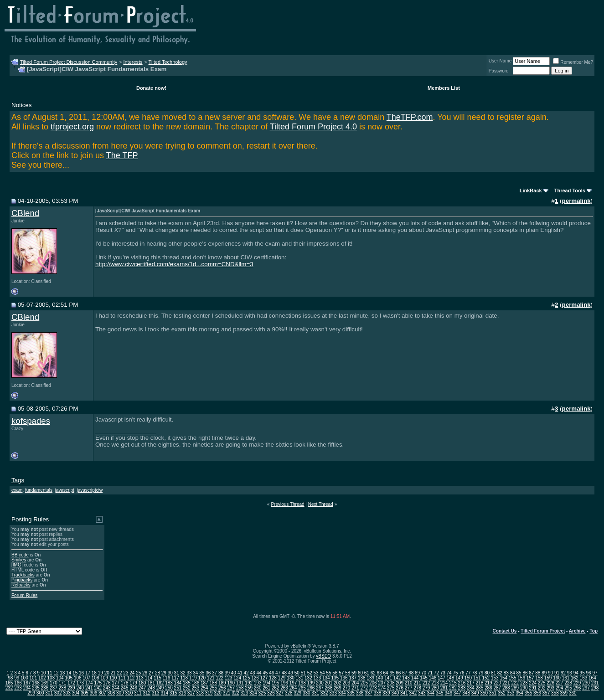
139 (370, 678)
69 (417, 673)
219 (488, 683)
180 (142, 683)
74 (449, 673)
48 (284, 673)
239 (71, 688)
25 (138, 673)
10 (44, 673)
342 (413, 693)
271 (355, 688)
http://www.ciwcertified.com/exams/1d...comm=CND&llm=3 (174, 264)
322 (235, 693)
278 (417, 688)
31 (177, 673)
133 (317, 678)
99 (17, 678)
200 (320, 683)
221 (506, 683)
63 (379, 673)
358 (555, 693)
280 (435, 688)
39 (227, 673)
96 (589, 673)
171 (63, 683)
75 (455, 673)
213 (435, 683)
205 (364, 683)
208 (391, 683)
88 (538, 673)
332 (324, 693)
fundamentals (39, 490)
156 (521, 678)
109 (104, 678)
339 (386, 693)
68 (411, 673)
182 (160, 683)
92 (563, 673)
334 (342, 693)
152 (486, 678)
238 (63, 688)
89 (544, 673)
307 (102, 693)
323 (245, 693)
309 (120, 693)
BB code (20, 555)
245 (125, 688)
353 (511, 693)
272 (364, 688)
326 (271, 693)
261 (266, 688)
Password (499, 71)
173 (80, 683)
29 (164, 673)
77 (468, 673)
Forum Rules (24, 595)
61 (367, 673)
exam (17, 490)
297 (586, 688)
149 (459, 678)
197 (293, 683)
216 (462, 683)
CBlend (25, 213)
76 (462, 673)
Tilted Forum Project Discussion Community (69, 62)
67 (405, 673)
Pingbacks (22, 580)
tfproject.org (72, 127)
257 (231, 688)
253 (196, 688)
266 (311, 688)
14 (69, 673)
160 (557, 678)
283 (462, 688)
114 (149, 678)
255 (213, 688)
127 (264, 678)
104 (60, 678)
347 (457, 693)
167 (27, 683)
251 (178, 688)
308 (111, 693)
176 (107, 683)
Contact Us (505, 631)
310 (129, 693)
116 (167, 678)
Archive (577, 631)
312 (147, 693)
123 (229, 678)
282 (453, 688)
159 (548, 678)
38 (221, 673)
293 (550, 688)
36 (208, 673)
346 (448, 693)
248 (151, 688)
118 (184, 678)
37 (214, 673)
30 (170, 673)
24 (132, 673)
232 (9, 688)
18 (94, 673)
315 (173, 693)
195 (276, 683)
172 (71, 683)
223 (524, 683)
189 (222, 683)
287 (497, 688)
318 (200, 693)
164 (592, 678)
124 (237, 678)
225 (542, 683)
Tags (18, 480)
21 (113, 673)
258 (240, 688)
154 (503, 678)
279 (426, 688)
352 (502, 693)
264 (293, 688)
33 (189, 673)
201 (329, 683)
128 (273, 678)
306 (94, 693)
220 (497, 683)
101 (34, 678)
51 (303, 673)
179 (133, 683)
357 (546, 693)
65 (392, 673)
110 (113, 678)
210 (409, 683)
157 (530, 678)
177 (116, 683)
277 (409, 688)
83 (506, 673)
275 (391, 688)
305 (85, 693)
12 (56, 673)
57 (341, 673)
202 (338, 683)
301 (49, 693)
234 (27, 688)
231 (595, 683)
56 (335, 673)
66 (398, 673)
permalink (576, 201)
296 (577, 688)
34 (195, 673)
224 (533, 683)
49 (291, 673)
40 (234, 673)
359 (564, 693)
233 (18, 688)
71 (430, 673)
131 (300, 678)
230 (586, 683)
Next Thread (321, 504)
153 (495, 678)
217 (471, 683)
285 (480, 688)
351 (493, 693)
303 (67, 693)
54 (322, 673)
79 (481, 673)
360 (573, 693)
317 (191, 693)
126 (255, 678)
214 (444, 683)
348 (466, 693)
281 (444, 688)
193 (258, 683)
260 (258, 688)
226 (550, 683)
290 (524, 688)
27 (151, 673)
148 (451, 678)
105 (69, 678)
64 (386, 673)
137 (353, 678)
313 (156, 693)
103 (51, 678)
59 (354, 673)
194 (266, 683)
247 (142, 688)
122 (219, 678)
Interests (133, 62)
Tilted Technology (168, 62)
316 (182, 693)
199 (311, 683)
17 (88, 673)
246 (133, 688)
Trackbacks (23, 575)
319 (209, 693)
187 (204, 683)
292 (542, 688)
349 (475, 693)
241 (89, 688)
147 (441, 678)
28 (157, 673)
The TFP (122, 155)
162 (575, 678)
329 (297, 693)
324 (253, 693)
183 (169, 683)
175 (98, 683)
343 (422, 693)
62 (373, 673)
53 (316, 673)
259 (249, 688)
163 (584, 678)
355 (529, 693)
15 (75, 673)
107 (86, 678)
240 (80, 688)
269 (338, 688)
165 (9, 683)
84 (513, 673)
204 (355, 683)
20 (107, 673)
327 (280, 693)
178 (125, 683)
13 (62, 673)
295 (568, 688)
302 (58, 693)
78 (474, 673)
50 (297, 673)
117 (175, 678)
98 (10, 678)
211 (417, 683)
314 (164, 693)
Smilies (19, 560)
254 (204, 688)
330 (307, 693)
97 (595, 673)
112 (131, 678)
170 (54, 683)
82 (500, 673)
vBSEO (323, 656)
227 (560, 683)
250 (169, 688)
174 (89, 683)
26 (145, 673)
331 (315, 693)
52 (310, 673)
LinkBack (531, 190)
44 (259, 673)
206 (373, 683)
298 (595, 688)
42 (246, 673)
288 (506, 688)
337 (369, 693)
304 (76, 693)
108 (96, 678)
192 (249, 683)
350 (484, 693)
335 (351, 693)
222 (515, 683)
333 (333, 693)
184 (178, 683)
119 (193, 678)
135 (335, 678)
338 (378, 693)
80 (487, 673)
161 (566, 678)
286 (488, 688)
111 (122, 678)
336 (360, 693)
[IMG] (17, 565)
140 (379, 678)
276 (400, 688)
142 (397, 678)
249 (160, 688)
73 (443, 673)
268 (329, 688)
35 (202, 673)
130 (291, 678)
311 (138, 693)
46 (271, 673)
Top (594, 631)
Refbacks (21, 585)
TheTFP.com (410, 117)
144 (415, 678)
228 (568, 683)
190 (231, 683)
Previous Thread (287, 504)
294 (560, 688)
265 (302, 688)
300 (40, 693)
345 (440, 693)
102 (42, 678)
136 (344, 678)
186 (196, 683)
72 (436, 673)
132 (308, 678)
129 (282, 678)
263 (284, 688)
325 (262, 693)
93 (570, 673)
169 (45, 683)
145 (424, 678)
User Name (500, 61)
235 (36, 688)
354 (519, 693)
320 (218, 693)
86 (525, 673)
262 (276, 688)
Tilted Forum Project (543, 631)
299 (31, 693)
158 (539, 678)
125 (246, 678)
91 (557, 673)
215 (453, 683)
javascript (65, 490)
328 (289, 693)
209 (400, 683)
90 (550, 673)
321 (227, 693)
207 (382, 683)
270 (347, 688)
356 (537, 693)
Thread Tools (570, 190)
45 (265, 673)
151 (477, 678)
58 (348, 673)
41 (240, 673)
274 (382, 688)
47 (278, 673)
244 (116, 688)
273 (373, 688)
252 (187, 688)
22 (119, 673)
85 (519, 673)
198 (302, 683)
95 (582, 673)
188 (213, 683)
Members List (444, 88)
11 (49, 673)
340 (395, 693)
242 (98, 688)
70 (424, 673)
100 (24, 678)
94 (576, 673)
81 (493, 673)
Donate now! (151, 88)
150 (468, 678)
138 (362, 678)
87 (531, 673)
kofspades (31, 421)
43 (252, 673)
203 (347, 683)
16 (81, 673)
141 (388, 678)
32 (183, 673)
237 (54, 688)
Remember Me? (573, 62)
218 (480, 683)
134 (326, 678)
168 (36, 683)
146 (433, 678)
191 (240, 683)
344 (431, 693)
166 (18, 683)
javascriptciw (90, 490)
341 (404, 693)
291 (533, 688)
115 (157, 678)
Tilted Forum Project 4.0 (313, 127)
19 (101, 673)
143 (406, 678)
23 (126, 673)
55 (328, 673)
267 (320, 688)
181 (151, 683)
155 (513, 678)
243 (107, 688)
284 (471, 688)
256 (222, 688)
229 (577, 683)
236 (45, 688)
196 (284, 683)
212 (426, 683)
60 (360, 673)
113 (140, 678)
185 (187, 683)
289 (515, 688)
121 (211, 678)
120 (202, 678)
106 (78, 678)
